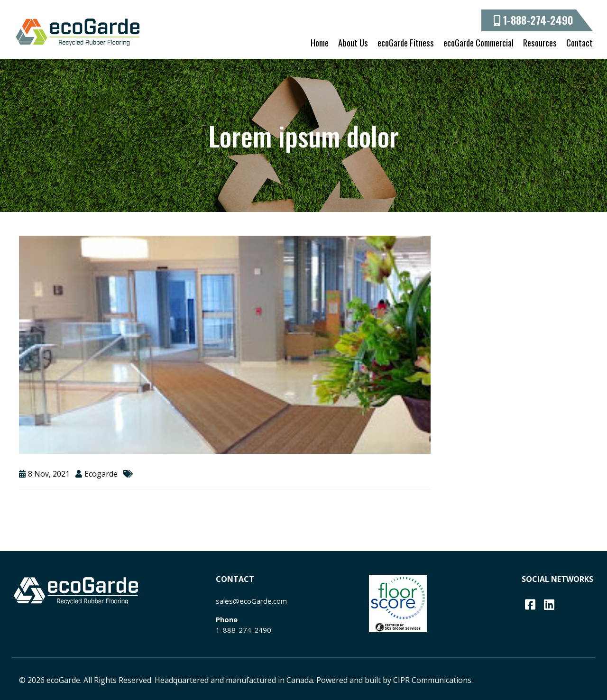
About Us (353, 42)
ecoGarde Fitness (406, 42)
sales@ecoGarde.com (251, 601)
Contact (579, 42)
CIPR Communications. (433, 680)
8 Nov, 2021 (49, 474)
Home (320, 42)
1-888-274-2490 (533, 20)
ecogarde (101, 474)
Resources (540, 42)
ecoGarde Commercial (478, 42)
